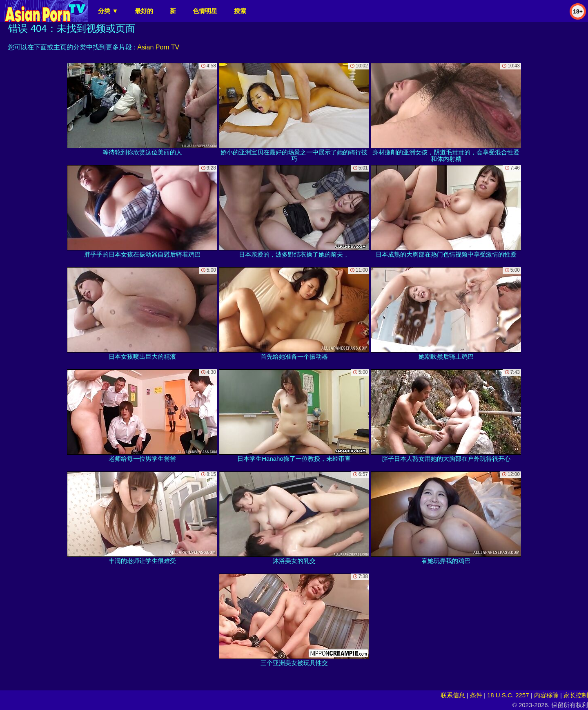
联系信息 (453, 695)
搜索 (240, 11)
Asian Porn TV (158, 47)
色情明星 (205, 11)
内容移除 (546, 695)
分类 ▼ (108, 11)
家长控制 (576, 695)
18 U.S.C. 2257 (508, 695)
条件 (476, 695)
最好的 (144, 11)
